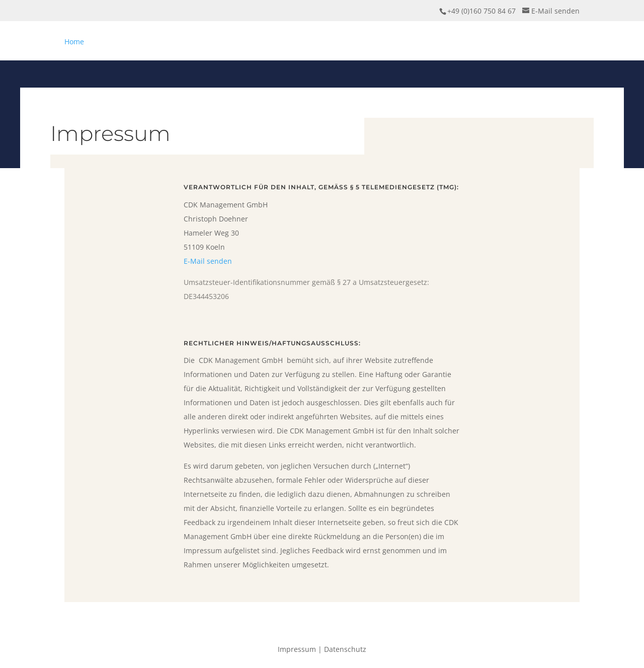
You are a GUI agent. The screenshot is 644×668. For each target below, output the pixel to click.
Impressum (297, 649)
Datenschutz (345, 649)
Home (74, 42)
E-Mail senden (208, 261)
